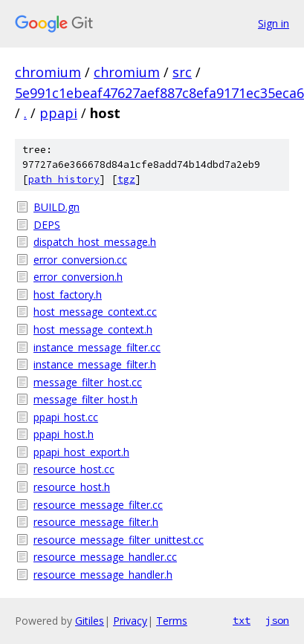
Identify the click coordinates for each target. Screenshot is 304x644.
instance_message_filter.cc (97, 347)
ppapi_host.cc (66, 417)
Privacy (130, 621)
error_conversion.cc (80, 260)
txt (242, 620)
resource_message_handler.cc (105, 557)
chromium (48, 72)
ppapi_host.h (64, 434)
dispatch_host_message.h (95, 242)
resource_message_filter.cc (98, 505)
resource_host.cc (74, 469)
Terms (172, 621)
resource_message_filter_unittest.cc (119, 540)
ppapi (58, 113)
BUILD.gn (56, 207)
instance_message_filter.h (95, 364)
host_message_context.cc (95, 312)
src (182, 72)
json (277, 620)
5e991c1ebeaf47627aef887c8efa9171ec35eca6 (159, 93)
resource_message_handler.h (103, 575)
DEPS (47, 225)
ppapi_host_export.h (81, 452)
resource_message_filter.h (96, 522)
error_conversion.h (78, 277)
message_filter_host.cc (88, 382)
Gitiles (90, 621)
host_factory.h (68, 295)
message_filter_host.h (85, 399)
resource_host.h (72, 487)
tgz (126, 179)
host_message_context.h (93, 329)
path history (64, 179)
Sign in (274, 23)
